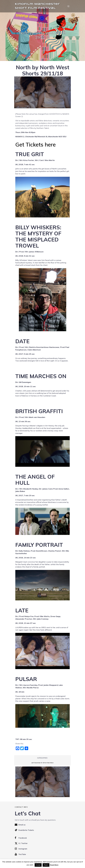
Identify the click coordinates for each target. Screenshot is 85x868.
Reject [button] (46, 865)
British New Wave (48, 763)
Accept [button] (38, 865)
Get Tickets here (36, 145)
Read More (54, 865)
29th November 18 (37, 763)
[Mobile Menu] (68, 6)
